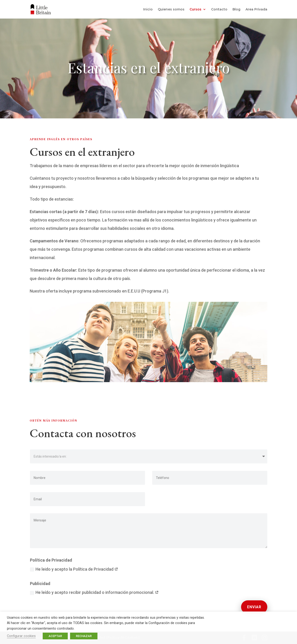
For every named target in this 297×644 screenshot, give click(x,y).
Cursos (195, 10)
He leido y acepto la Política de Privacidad (74, 569)
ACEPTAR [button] (55, 636)
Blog (236, 10)
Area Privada (256, 10)
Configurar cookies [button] (21, 636)
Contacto (219, 10)
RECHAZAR (84, 636)
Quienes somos (171, 10)
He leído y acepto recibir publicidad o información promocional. (94, 592)
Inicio (148, 10)
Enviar (254, 607)
